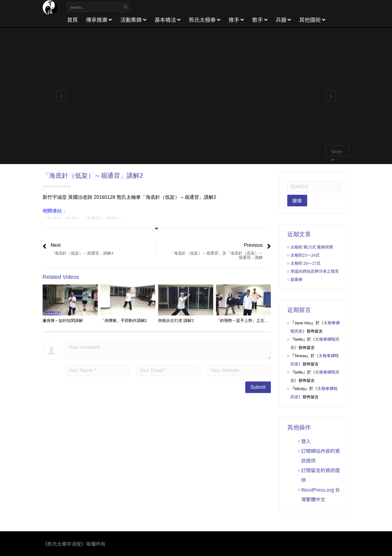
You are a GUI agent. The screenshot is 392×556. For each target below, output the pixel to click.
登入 (306, 441)
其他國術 (312, 20)
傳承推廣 (99, 20)
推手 (236, 20)
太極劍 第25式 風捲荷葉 (312, 247)
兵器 (283, 20)
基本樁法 (168, 20)
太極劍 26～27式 (306, 263)
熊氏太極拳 (204, 20)
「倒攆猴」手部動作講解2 (124, 320)
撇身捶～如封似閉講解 (63, 320)
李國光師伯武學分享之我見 (315, 271)
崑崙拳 (297, 279)
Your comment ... (168, 350)
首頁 (72, 20)
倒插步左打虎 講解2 (176, 320)
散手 (260, 20)
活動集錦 (133, 20)
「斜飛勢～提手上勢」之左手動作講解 (250, 320)
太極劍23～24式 (305, 255)
